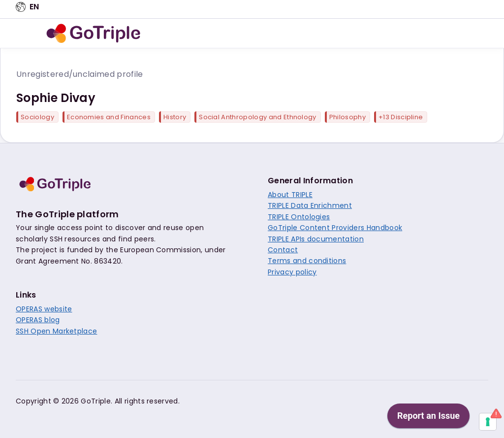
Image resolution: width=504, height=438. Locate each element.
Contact (283, 250)
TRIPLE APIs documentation (316, 239)
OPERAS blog (38, 320)
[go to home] (94, 34)
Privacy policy (292, 272)
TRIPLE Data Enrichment (310, 205)
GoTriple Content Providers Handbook (335, 228)
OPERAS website (44, 309)
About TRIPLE (290, 195)
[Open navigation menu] (28, 34)
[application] (472, 436)
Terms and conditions (307, 261)
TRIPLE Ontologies (299, 217)
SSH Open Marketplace (56, 331)
